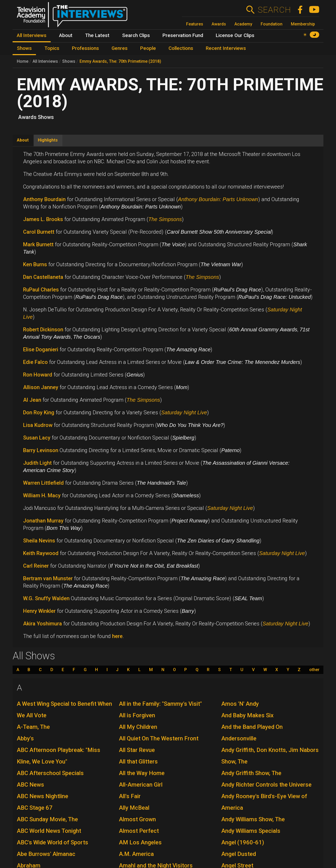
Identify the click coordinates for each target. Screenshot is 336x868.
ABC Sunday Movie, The (47, 819)
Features (195, 24)
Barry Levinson (41, 450)
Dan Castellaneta (43, 277)
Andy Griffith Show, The (251, 773)
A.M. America (136, 854)
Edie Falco (35, 362)
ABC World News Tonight (49, 831)
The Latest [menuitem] (97, 35)
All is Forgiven (137, 715)
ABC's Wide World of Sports (52, 842)
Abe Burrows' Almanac (46, 854)
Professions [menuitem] (85, 48)
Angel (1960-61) (243, 842)
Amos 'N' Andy (240, 704)
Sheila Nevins (39, 541)
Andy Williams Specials (251, 831)
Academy (243, 24)
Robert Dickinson (43, 330)
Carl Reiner (36, 566)
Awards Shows (36, 117)
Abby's (25, 738)
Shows (69, 61)
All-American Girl (141, 785)
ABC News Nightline (43, 796)
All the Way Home (142, 773)
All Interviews (45, 61)
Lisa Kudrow (38, 425)
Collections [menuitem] (181, 48)
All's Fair (130, 796)
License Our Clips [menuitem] (235, 35)
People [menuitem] (148, 48)
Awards (219, 24)
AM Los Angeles (140, 842)
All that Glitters (138, 762)
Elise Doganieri (41, 349)
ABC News (30, 785)
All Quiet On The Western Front (159, 738)
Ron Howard (38, 375)
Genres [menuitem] (120, 48)
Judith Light (37, 463)
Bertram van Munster (48, 578)
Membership (303, 24)
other (314, 670)
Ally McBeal (134, 808)
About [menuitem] (66, 35)
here (117, 636)
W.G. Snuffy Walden (46, 598)
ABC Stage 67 (35, 808)
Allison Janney (41, 387)
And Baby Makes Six (247, 715)
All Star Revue (137, 750)
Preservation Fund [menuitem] (183, 35)
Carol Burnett (39, 232)
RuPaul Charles (41, 290)
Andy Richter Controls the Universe (266, 785)
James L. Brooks (43, 219)
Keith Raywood (41, 553)
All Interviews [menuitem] (32, 35)
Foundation (272, 24)
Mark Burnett (38, 244)
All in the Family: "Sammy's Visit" (160, 704)
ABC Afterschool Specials (50, 773)
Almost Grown (137, 819)
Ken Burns (36, 264)
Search (274, 10)
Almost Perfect (139, 831)
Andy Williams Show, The (253, 819)
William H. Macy (42, 495)
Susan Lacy (37, 438)
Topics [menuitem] (52, 48)
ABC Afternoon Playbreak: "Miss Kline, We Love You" (59, 756)
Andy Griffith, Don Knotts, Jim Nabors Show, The (270, 756)
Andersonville (239, 738)
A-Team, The (33, 727)
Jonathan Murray (43, 521)
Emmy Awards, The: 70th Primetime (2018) (120, 61)
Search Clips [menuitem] (136, 35)
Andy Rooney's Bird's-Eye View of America (264, 802)
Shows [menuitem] (24, 48)
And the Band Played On (252, 727)
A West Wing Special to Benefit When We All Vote (64, 710)
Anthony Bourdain (44, 199)
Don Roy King (39, 412)
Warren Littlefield (43, 483)
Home (23, 61)
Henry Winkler (39, 611)
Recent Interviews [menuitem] (226, 48)
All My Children (138, 727)
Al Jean (32, 400)
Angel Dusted (239, 854)
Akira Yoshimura (43, 624)
